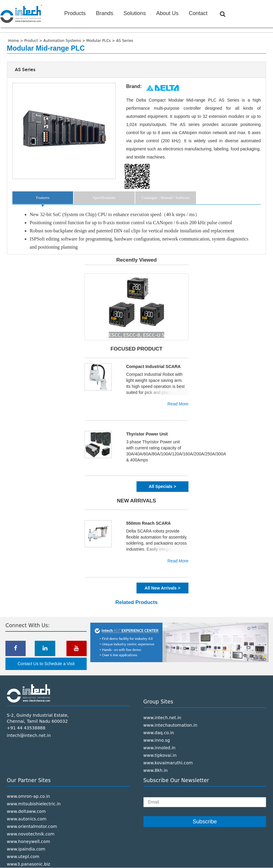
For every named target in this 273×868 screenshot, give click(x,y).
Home (14, 41)
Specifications (104, 198)
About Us (167, 13)
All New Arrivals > (162, 588)
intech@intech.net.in (29, 735)
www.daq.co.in (159, 733)
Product (32, 41)
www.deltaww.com (26, 811)
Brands (105, 13)
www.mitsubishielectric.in (34, 804)
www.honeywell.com (29, 841)
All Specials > (163, 486)
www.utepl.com (23, 857)
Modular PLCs (99, 41)
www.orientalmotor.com (32, 826)
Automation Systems (63, 41)
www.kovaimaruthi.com (168, 763)
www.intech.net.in (162, 718)
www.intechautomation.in (170, 725)
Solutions (135, 13)
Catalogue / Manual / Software (166, 198)
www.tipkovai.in (160, 755)
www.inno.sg (157, 740)
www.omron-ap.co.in (29, 796)
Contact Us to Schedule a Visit (46, 664)
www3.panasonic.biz (29, 864)
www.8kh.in (156, 770)
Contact (198, 13)
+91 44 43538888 (26, 728)
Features (43, 198)
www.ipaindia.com (26, 849)
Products (75, 13)
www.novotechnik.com (31, 834)
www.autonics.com (27, 819)
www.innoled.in (159, 748)
